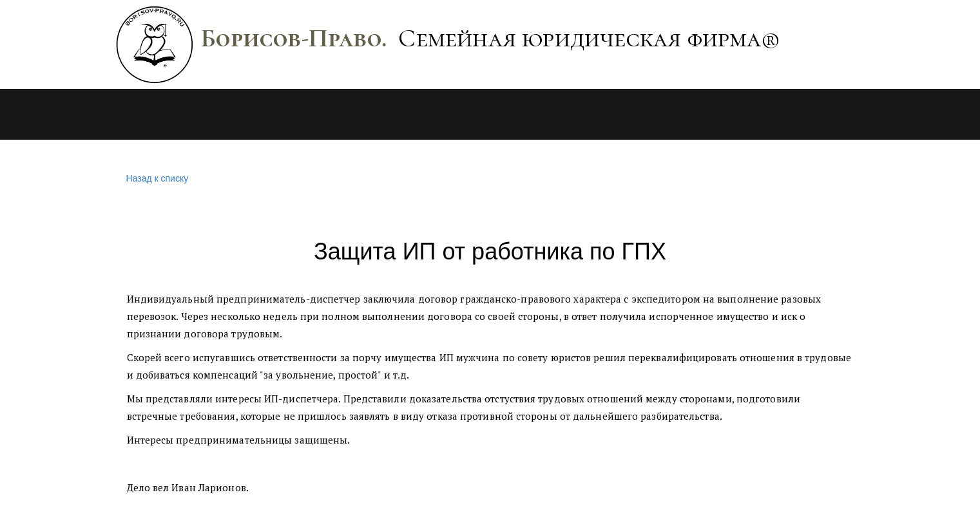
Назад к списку (156, 179)
